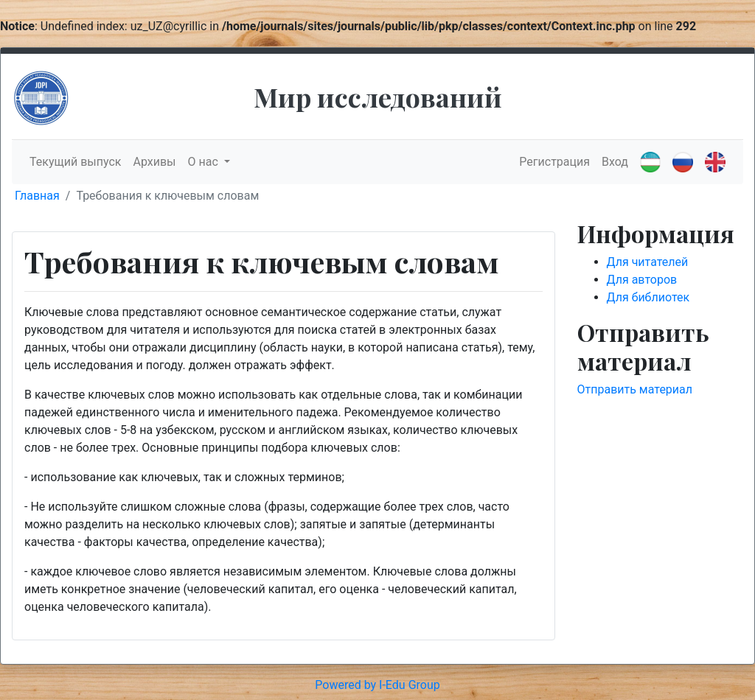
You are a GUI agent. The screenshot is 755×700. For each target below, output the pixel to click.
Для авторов (642, 280)
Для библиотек (648, 297)
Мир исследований (378, 97)
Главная (37, 196)
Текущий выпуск (75, 162)
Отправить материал (635, 389)
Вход (615, 162)
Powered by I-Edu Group (377, 685)
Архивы (154, 162)
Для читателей (648, 262)
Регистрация (554, 162)
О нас (205, 162)
